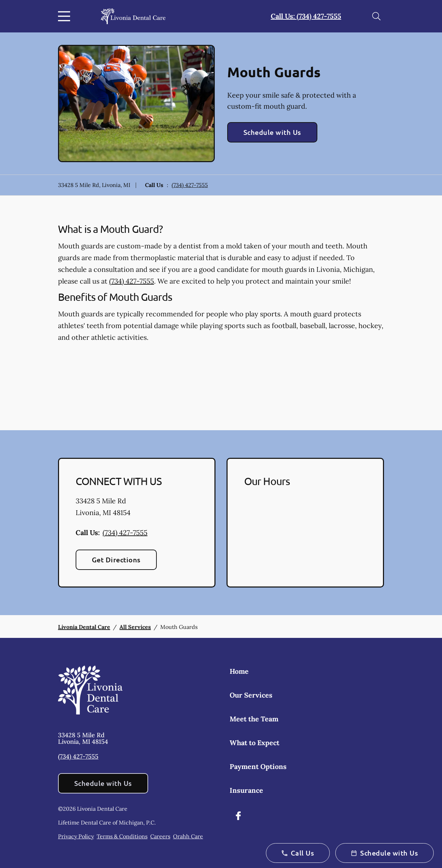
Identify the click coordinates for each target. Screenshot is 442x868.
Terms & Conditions (122, 836)
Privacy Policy (76, 836)
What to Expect (254, 743)
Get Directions (116, 560)
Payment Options (258, 766)
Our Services (251, 695)
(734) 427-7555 (190, 185)
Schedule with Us (272, 132)
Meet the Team (254, 719)
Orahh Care (188, 836)
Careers (160, 836)
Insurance (246, 790)
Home (239, 671)
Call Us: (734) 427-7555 (306, 16)
